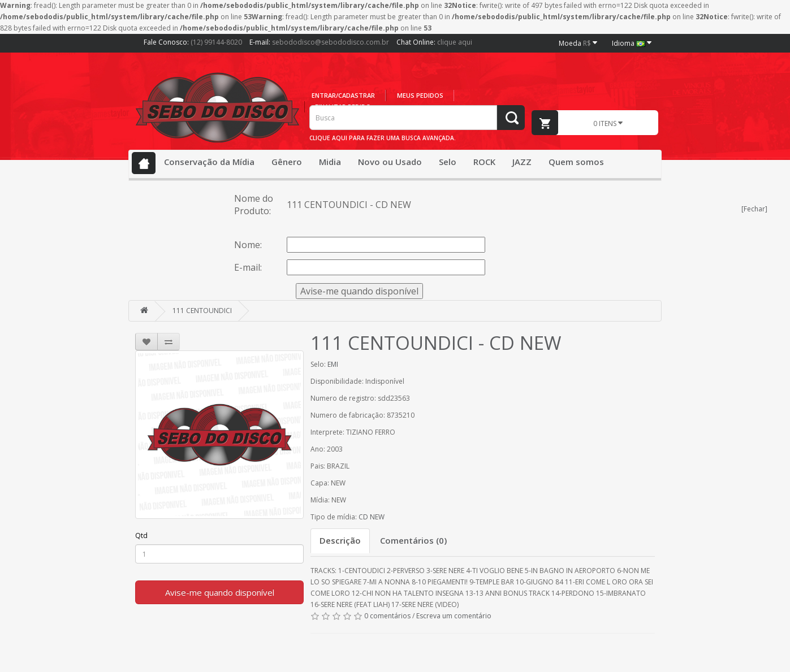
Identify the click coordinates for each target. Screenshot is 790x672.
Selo (448, 162)
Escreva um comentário (454, 616)
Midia (330, 162)
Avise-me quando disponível (220, 592)
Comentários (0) (413, 540)
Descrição (340, 540)
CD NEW (372, 517)
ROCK (484, 162)
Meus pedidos (420, 95)
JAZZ (522, 162)
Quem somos (576, 162)
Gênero (287, 162)
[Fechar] (754, 209)
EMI (333, 364)
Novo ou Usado (390, 162)
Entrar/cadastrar (343, 95)
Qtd (141, 536)
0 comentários (387, 616)
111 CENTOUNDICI (202, 311)
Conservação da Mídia (209, 162)
